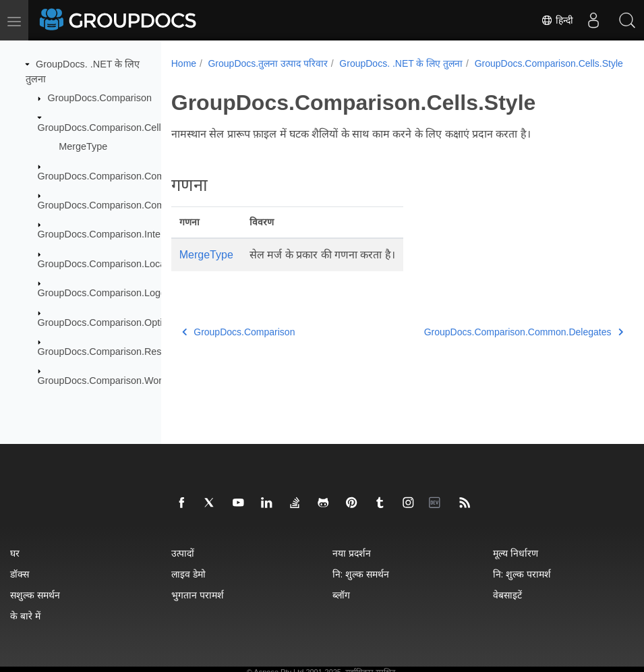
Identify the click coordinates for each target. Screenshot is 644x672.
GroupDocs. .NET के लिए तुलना (401, 63)
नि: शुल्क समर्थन (361, 574)
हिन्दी (557, 20)
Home (184, 63)
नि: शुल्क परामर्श (522, 574)
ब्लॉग (341, 595)
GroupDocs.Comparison (100, 98)
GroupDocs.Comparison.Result (105, 352)
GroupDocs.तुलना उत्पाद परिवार (267, 63)
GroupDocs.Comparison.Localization (117, 264)
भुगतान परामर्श (198, 595)
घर (15, 553)
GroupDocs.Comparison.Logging (109, 293)
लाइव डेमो (188, 574)
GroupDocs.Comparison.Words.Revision (125, 381)
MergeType (83, 146)
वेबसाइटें (507, 595)
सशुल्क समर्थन (35, 595)
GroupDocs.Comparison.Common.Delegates (134, 175)
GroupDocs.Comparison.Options (108, 322)
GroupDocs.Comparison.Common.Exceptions (136, 205)
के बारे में (25, 616)
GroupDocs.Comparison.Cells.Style (114, 127)
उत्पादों (183, 553)
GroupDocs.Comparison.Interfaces (113, 234)
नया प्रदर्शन (352, 553)
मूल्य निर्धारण (516, 553)
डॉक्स (20, 574)
